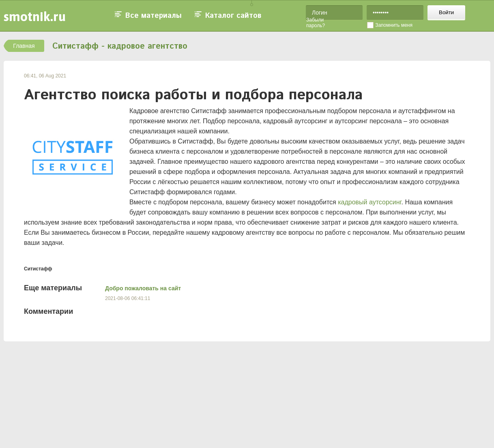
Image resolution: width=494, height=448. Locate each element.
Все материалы (154, 16)
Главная (24, 46)
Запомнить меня (394, 25)
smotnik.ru (35, 16)
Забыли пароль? (316, 23)
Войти (446, 12)
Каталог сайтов (233, 16)
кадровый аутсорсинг (369, 202)
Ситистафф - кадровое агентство (120, 46)
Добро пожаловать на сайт (143, 288)
